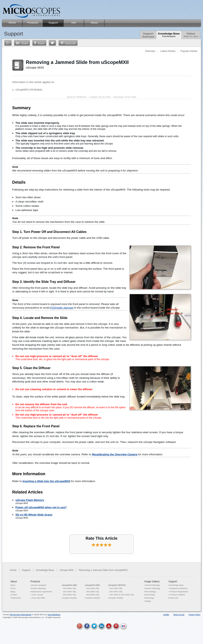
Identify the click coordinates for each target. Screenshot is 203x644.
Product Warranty (38, 588)
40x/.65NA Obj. (70, 592)
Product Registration (179, 592)
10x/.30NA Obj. (93, 588)
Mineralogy (149, 598)
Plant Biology (150, 592)
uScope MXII (66, 570)
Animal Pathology (152, 585)
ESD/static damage (62, 308)
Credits (166, 615)
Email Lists (173, 598)
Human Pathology (152, 588)
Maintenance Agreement (41, 592)
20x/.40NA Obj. (70, 588)
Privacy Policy (194, 615)
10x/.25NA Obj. (116, 588)
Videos (191, 35)
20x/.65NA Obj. (93, 592)
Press (13, 588)
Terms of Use (179, 615)
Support (26, 570)
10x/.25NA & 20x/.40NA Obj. (122, 595)
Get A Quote (37, 595)
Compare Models (69, 598)
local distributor (54, 615)
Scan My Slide (38, 598)
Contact (14, 595)
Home (13, 570)
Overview (150, 51)
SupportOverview (148, 35)
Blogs (13, 592)
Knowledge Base (169, 35)
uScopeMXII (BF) (69, 585)
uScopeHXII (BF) (92, 585)
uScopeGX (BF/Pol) (117, 585)
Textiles (148, 601)
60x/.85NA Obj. (70, 595)
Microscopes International (21, 615)
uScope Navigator (38, 585)
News (13, 585)
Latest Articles (168, 51)
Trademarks (16, 598)
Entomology (150, 595)
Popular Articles (189, 51)
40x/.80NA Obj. (93, 595)
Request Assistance (179, 588)
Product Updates (178, 595)
